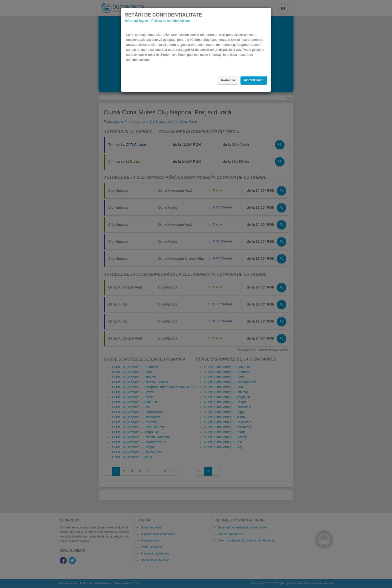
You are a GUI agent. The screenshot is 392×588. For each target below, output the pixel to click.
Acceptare (254, 80)
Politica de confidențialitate (170, 21)
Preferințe (228, 80)
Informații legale (136, 21)
